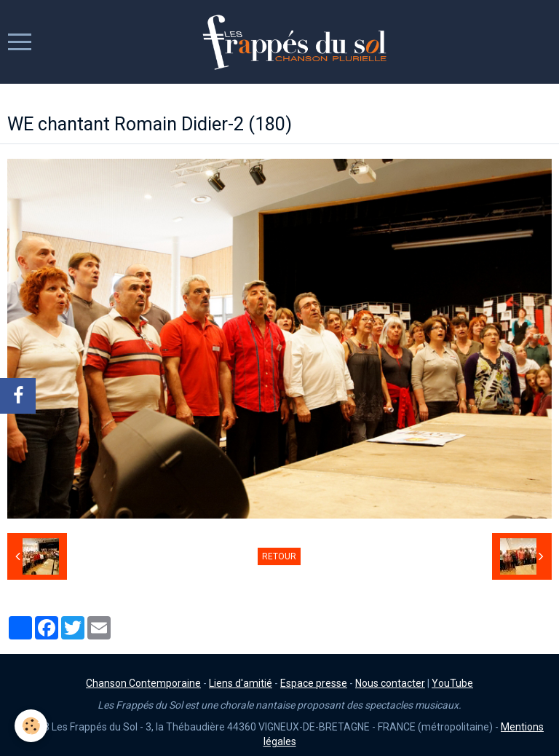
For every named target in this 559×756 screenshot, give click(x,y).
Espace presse (314, 683)
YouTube (452, 683)
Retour (279, 556)
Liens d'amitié (241, 683)
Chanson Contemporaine (143, 683)
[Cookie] (31, 726)
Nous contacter (390, 683)
